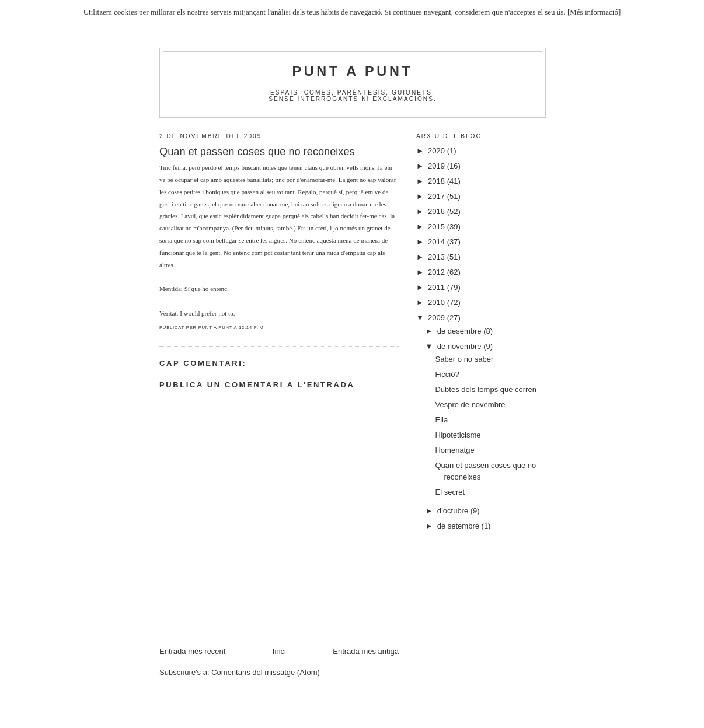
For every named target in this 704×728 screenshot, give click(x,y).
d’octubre (454, 511)
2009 (438, 318)
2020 (438, 151)
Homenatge (454, 450)
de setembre (459, 526)
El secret (450, 492)
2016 (438, 211)
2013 (438, 257)
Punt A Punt (353, 71)
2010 (438, 302)
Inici (279, 651)
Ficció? (447, 374)
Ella (441, 420)
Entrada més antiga (366, 651)
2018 (438, 181)
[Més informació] (594, 12)
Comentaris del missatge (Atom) (266, 672)
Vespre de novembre (470, 405)
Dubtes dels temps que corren (485, 389)
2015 (438, 227)
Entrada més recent (192, 651)
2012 (438, 272)
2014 (438, 242)
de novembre (461, 346)
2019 (438, 166)
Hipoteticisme (458, 435)
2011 (438, 287)
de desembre (461, 331)
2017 (438, 196)
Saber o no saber (464, 359)
